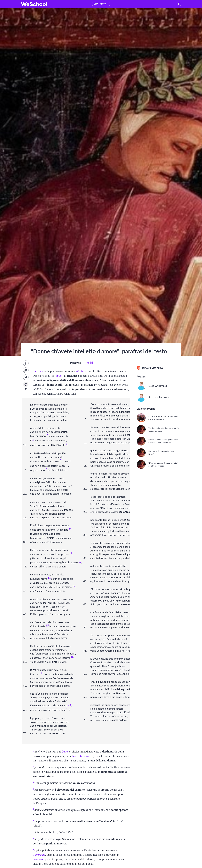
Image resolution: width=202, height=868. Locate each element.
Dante (65, 751)
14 (74, 586)
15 (47, 625)
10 (43, 537)
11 (71, 553)
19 (68, 709)
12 (80, 561)
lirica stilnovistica (83, 756)
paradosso (38, 859)
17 (42, 673)
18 (70, 704)
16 (72, 657)
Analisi (89, 363)
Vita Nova (81, 371)
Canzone (38, 371)
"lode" (59, 376)
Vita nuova (158, 368)
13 (49, 578)
